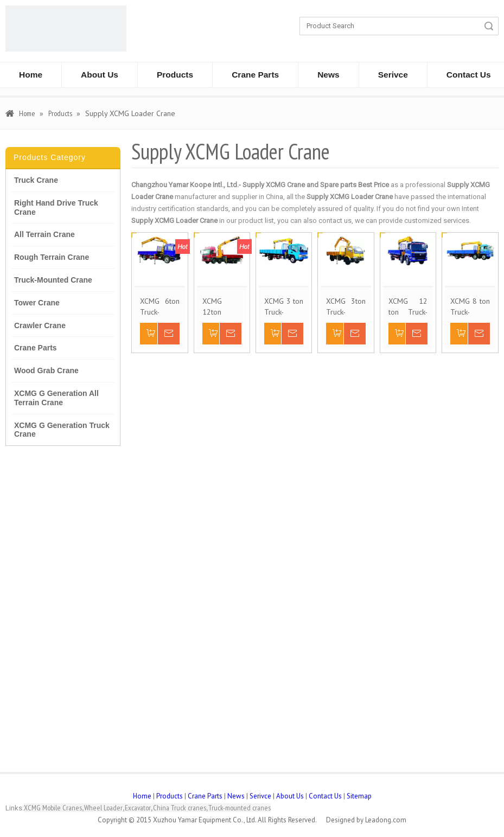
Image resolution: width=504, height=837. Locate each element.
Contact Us (325, 796)
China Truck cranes (180, 808)
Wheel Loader (103, 808)
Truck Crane (36, 180)
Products (175, 75)
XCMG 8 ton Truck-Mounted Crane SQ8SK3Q (470, 307)
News (328, 75)
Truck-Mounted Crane (53, 280)
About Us (100, 75)
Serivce (393, 75)
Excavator (138, 808)
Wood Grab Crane (46, 370)
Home (31, 75)
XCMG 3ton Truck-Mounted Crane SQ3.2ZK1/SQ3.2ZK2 (346, 307)
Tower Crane (37, 303)
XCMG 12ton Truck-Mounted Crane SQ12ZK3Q (221, 307)
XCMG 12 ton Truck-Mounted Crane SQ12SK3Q (408, 307)
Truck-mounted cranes (240, 808)
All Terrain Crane (44, 234)
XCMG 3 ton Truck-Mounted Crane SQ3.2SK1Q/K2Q (284, 307)
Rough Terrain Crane (52, 257)
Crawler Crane (40, 325)
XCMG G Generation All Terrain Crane (56, 398)
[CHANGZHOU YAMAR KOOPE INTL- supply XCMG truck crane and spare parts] (66, 28)
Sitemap (359, 796)
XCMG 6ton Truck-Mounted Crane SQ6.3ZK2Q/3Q (160, 307)
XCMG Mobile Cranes (53, 808)
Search (489, 26)
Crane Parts (255, 75)
